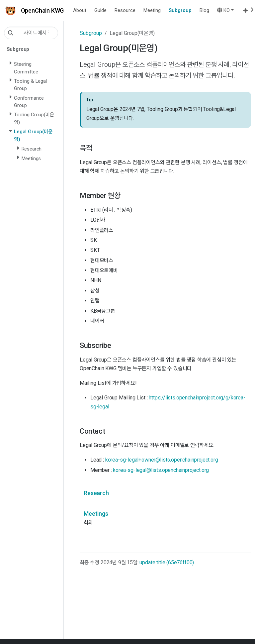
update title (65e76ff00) (167, 562)
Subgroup (91, 33)
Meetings (96, 514)
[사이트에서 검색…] (31, 33)
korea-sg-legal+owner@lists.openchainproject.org (162, 460)
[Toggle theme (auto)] (248, 10)
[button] (225, 10)
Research (96, 493)
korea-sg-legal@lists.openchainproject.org (161, 470)
